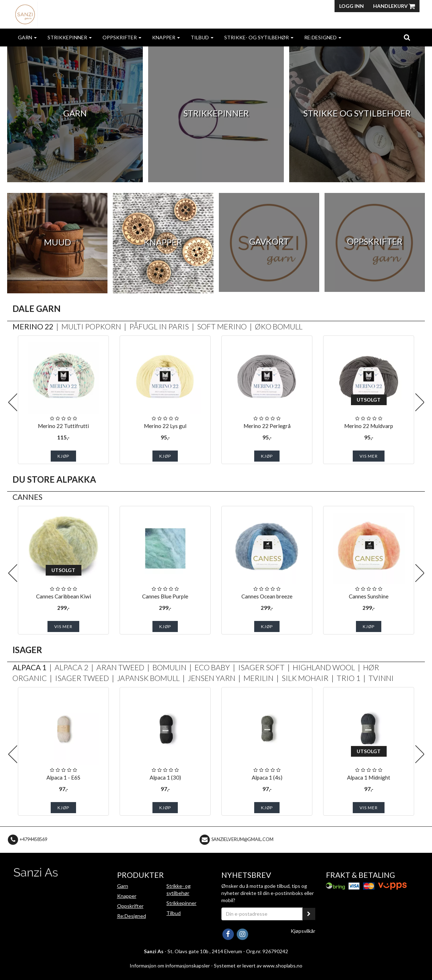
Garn (27, 37)
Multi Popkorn (91, 326)
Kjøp (63, 456)
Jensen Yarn (212, 678)
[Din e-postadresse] (262, 914)
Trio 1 (348, 678)
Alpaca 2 (71, 667)
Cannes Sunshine (369, 596)
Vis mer (369, 456)
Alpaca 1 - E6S (63, 777)
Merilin (258, 678)
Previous (12, 402)
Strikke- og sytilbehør (259, 37)
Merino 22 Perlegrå (267, 426)
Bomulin (169, 667)
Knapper (166, 37)
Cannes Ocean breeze (267, 596)
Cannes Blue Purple (165, 596)
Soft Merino (222, 326)
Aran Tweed (120, 667)
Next (420, 402)
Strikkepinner (70, 37)
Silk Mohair (305, 678)
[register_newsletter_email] (309, 914)
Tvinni (381, 678)
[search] (407, 37)
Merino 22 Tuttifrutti (63, 426)
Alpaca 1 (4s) (267, 777)
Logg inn (351, 6)
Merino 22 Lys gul (165, 426)
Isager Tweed (82, 678)
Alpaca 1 (29, 667)
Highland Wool (324, 667)
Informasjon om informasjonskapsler (170, 966)
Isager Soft (261, 667)
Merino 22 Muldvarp (369, 426)
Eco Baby (212, 667)
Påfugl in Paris (159, 326)
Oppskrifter (122, 37)
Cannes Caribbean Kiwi (64, 596)
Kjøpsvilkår (303, 931)
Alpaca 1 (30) (165, 777)
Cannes (27, 497)
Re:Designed (323, 37)
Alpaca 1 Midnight (369, 777)
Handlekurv (394, 6)
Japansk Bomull (148, 678)
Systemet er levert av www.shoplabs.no (258, 966)
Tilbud (202, 37)
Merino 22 (33, 326)
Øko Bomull (279, 326)
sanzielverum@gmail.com (242, 839)
